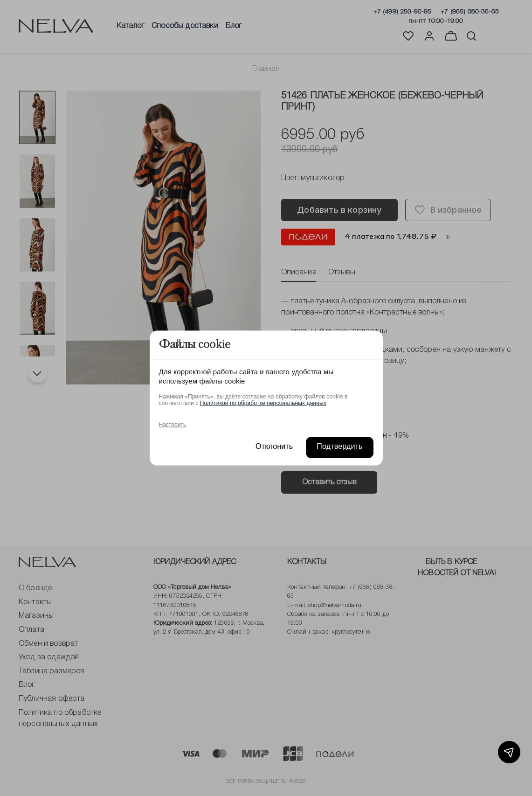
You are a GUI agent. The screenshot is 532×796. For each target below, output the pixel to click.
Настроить (173, 424)
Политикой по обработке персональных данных (263, 403)
